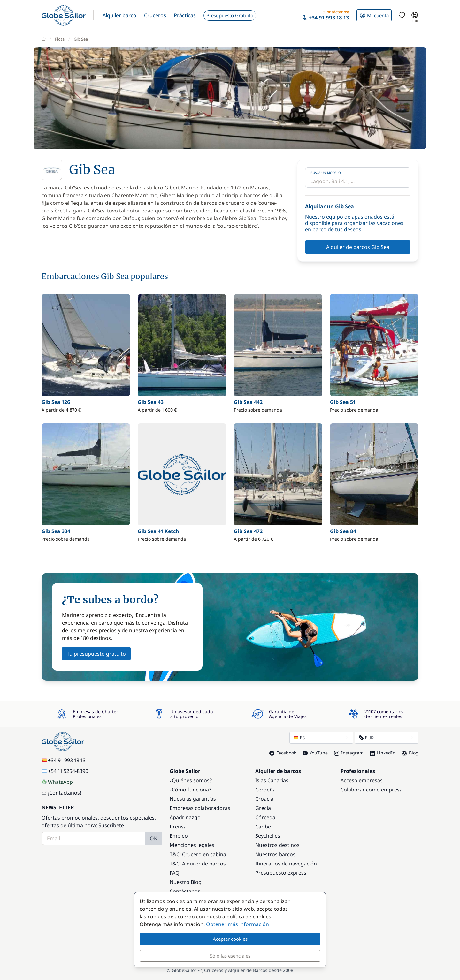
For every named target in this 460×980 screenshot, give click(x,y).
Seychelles (268, 836)
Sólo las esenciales (230, 956)
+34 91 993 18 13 (64, 760)
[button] (119, 15)
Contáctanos (185, 891)
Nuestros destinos (277, 845)
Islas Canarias (272, 780)
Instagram (349, 753)
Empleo (179, 836)
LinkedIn (383, 753)
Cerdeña (265, 790)
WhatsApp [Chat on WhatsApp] (57, 782)
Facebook (283, 753)
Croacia (264, 799)
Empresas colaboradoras (200, 808)
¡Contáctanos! (61, 793)
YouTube (315, 753)
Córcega (265, 817)
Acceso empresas (362, 780)
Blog (410, 753)
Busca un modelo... (327, 173)
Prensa (178, 827)
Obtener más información (238, 924)
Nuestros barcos (275, 854)
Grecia (263, 808)
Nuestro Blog (186, 882)
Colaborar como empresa (372, 790)
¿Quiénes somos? (191, 780)
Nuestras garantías (193, 799)
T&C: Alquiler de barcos (198, 864)
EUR (387, 738)
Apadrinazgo (185, 817)
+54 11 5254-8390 (65, 771)
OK (153, 838)
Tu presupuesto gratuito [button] (96, 654)
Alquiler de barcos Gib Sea (358, 247)
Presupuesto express (281, 873)
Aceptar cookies (230, 939)
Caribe (263, 827)
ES (321, 738)
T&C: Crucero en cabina (198, 854)
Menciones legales (192, 845)
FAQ (175, 873)
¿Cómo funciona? (190, 790)
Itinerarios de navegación (286, 864)
